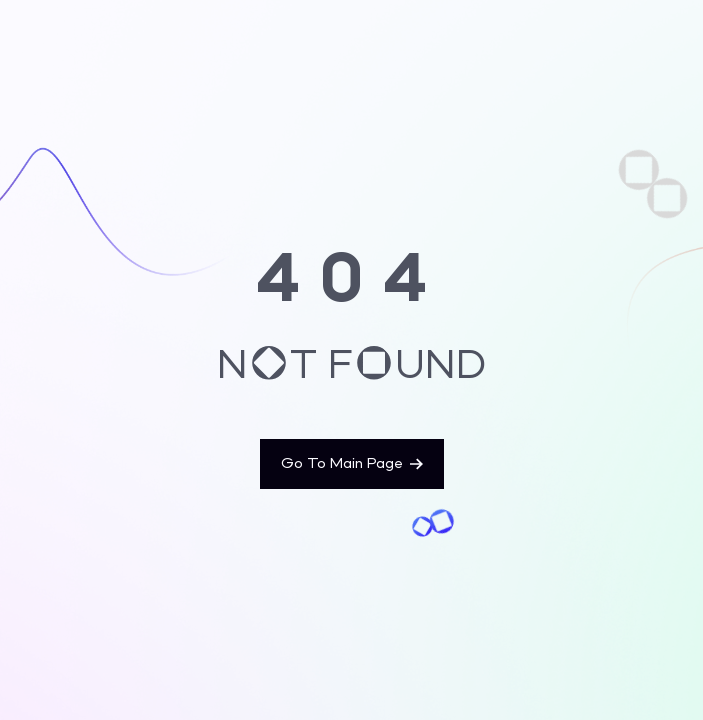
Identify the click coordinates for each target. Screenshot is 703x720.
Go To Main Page (352, 464)
